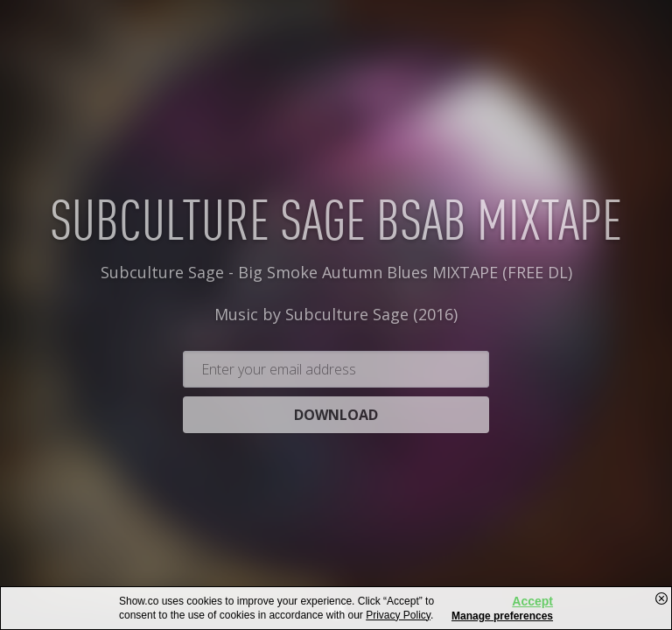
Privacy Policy (398, 615)
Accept (532, 601)
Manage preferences (502, 616)
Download (336, 448)
